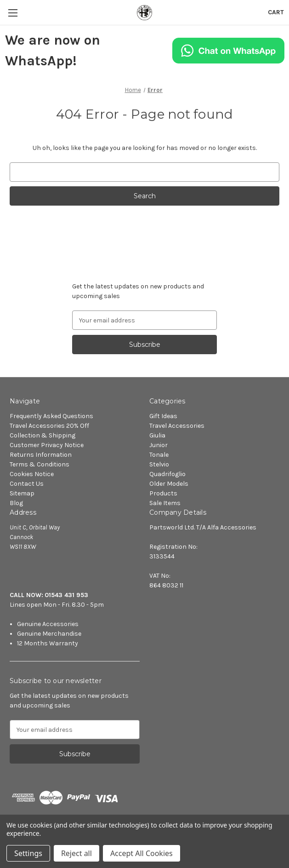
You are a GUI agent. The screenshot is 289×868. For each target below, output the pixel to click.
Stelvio (159, 464)
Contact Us (27, 484)
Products (163, 493)
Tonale (159, 455)
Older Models (169, 484)
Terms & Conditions (40, 464)
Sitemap (22, 493)
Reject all (76, 853)
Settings (28, 853)
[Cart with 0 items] (276, 12)
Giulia (157, 435)
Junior (159, 445)
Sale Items (165, 503)
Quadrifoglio (167, 474)
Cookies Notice (32, 474)
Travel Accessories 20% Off (49, 426)
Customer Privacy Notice (47, 445)
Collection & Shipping (42, 435)
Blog (16, 503)
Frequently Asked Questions (51, 416)
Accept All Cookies (142, 853)
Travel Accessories (177, 426)
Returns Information (41, 455)
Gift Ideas (163, 416)
